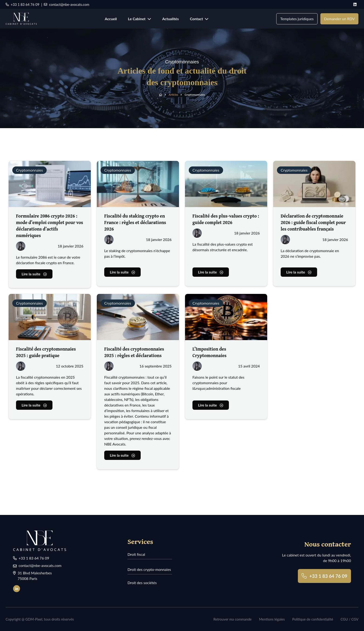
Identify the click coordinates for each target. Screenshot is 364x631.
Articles (174, 95)
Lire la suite (34, 275)
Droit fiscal (136, 554)
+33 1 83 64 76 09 (23, 4)
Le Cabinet (140, 19)
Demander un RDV (339, 19)
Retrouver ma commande (232, 619)
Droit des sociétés (142, 583)
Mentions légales (272, 619)
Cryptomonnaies (195, 95)
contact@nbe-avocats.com (67, 4)
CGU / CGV (349, 619)
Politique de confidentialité (313, 619)
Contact (199, 19)
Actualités (171, 19)
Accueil (111, 19)
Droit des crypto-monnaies (149, 569)
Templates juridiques (297, 19)
